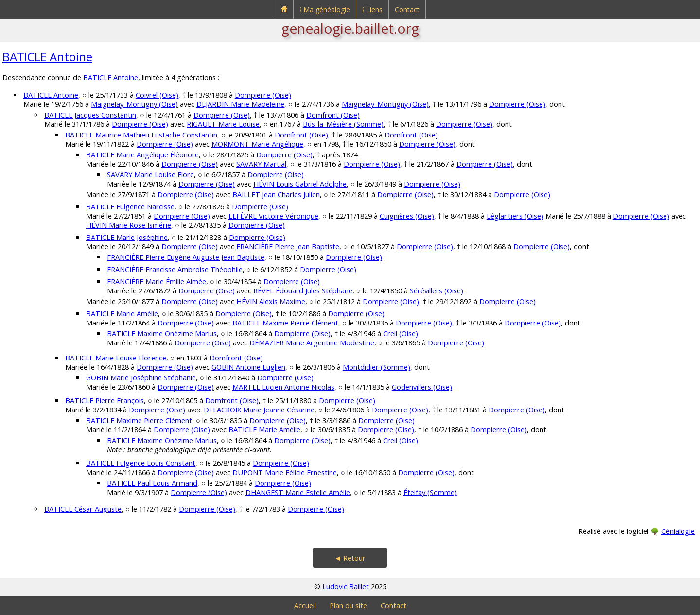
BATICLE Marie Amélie (122, 314)
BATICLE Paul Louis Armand (152, 483)
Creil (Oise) (401, 333)
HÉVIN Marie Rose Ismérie (129, 225)
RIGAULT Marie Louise (223, 124)
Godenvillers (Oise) (422, 387)
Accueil (305, 606)
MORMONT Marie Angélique (257, 144)
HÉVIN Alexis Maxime (271, 301)
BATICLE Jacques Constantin (90, 115)
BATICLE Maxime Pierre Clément (285, 323)
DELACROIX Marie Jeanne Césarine (259, 410)
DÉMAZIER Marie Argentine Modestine (312, 343)
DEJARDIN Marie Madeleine (240, 104)
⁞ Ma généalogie (325, 9)
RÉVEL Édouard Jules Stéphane (303, 291)
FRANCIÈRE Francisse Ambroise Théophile (175, 269)
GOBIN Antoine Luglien (248, 367)
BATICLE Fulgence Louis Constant (141, 463)
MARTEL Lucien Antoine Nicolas (283, 387)
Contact (407, 9)
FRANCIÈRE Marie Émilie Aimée (157, 282)
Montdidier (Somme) (376, 367)
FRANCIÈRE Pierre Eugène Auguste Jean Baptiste (186, 257)
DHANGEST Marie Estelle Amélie (298, 492)
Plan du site (348, 606)
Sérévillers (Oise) (437, 291)
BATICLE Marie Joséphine (127, 237)
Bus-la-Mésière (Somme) (343, 124)
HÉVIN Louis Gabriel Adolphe (300, 184)
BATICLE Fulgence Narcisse (130, 207)
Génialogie (678, 531)
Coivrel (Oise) (157, 95)
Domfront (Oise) (333, 115)
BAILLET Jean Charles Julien (276, 195)
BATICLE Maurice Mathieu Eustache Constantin (141, 135)
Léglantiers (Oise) (515, 216)
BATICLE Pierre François (105, 401)
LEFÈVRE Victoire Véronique (273, 216)
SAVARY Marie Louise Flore (150, 175)
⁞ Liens (372, 9)
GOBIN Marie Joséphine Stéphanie (141, 378)
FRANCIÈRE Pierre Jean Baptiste (288, 247)
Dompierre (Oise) (263, 95)
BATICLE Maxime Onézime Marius (162, 333)
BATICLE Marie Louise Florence (116, 358)
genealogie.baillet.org (350, 28)
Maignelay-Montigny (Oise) (134, 104)
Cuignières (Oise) (407, 216)
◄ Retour (350, 558)
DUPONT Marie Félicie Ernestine (285, 472)
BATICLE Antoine (47, 57)
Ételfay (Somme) (430, 492)
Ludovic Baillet (346, 587)
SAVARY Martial (261, 164)
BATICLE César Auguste (83, 509)
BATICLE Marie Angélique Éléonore (142, 155)
